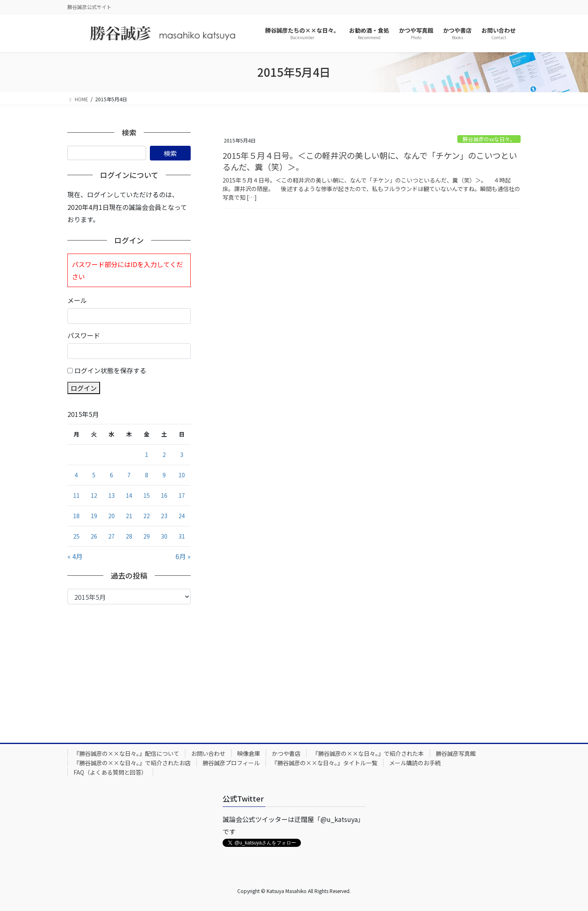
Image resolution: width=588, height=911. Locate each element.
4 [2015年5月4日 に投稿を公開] (76, 475)
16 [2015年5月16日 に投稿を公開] (164, 495)
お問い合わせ (208, 753)
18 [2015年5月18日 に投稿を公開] (76, 516)
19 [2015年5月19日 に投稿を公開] (94, 516)
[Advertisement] (129, 666)
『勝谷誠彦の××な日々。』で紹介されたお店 (132, 763)
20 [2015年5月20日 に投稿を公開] (111, 516)
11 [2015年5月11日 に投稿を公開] (76, 495)
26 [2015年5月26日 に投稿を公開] (94, 536)
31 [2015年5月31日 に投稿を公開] (182, 536)
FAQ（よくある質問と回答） (110, 772)
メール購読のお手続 (415, 763)
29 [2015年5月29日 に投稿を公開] (147, 536)
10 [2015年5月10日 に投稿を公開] (182, 475)
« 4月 (75, 556)
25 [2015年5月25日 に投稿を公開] (76, 536)
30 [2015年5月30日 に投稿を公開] (164, 536)
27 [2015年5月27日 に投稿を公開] (111, 536)
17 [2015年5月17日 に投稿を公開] (182, 495)
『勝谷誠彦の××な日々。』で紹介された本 (368, 753)
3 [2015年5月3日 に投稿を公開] (182, 454)
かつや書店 (286, 753)
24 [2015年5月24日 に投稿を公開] (182, 516)
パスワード (84, 335)
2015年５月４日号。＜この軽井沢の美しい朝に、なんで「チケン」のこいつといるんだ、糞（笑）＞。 (370, 161)
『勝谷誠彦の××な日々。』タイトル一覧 (324, 763)
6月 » (183, 556)
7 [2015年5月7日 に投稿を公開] (129, 475)
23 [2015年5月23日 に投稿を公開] (164, 516)
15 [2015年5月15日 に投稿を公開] (147, 495)
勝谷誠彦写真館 (456, 753)
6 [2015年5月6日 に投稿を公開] (111, 475)
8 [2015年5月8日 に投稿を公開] (147, 475)
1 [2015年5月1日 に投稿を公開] (147, 454)
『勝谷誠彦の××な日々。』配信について (126, 753)
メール (77, 300)
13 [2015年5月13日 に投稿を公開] (111, 495)
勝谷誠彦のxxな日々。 (489, 139)
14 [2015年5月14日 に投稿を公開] (129, 495)
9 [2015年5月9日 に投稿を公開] (164, 475)
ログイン (84, 388)
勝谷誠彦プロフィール (231, 763)
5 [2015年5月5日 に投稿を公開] (94, 475)
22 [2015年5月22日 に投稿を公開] (147, 516)
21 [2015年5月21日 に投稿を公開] (129, 516)
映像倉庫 (249, 753)
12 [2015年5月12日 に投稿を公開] (94, 495)
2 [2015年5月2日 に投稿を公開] (164, 454)
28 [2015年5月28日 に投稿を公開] (129, 536)
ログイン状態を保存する (110, 370)
